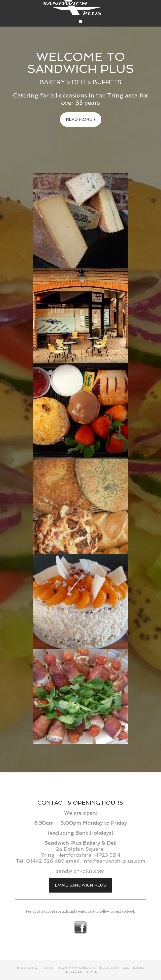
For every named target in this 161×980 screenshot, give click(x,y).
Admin (92, 972)
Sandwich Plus (80, 8)
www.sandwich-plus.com (94, 968)
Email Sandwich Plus (80, 885)
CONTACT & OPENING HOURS (80, 803)
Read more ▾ (81, 119)
